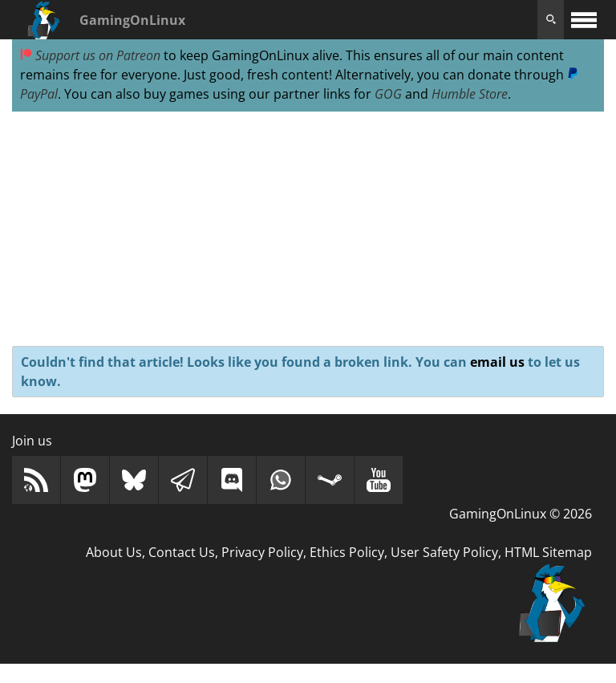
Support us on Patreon (90, 55)
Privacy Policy (262, 552)
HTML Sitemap (548, 552)
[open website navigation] (584, 20)
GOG (388, 94)
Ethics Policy (347, 552)
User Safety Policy (444, 552)
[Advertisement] (308, 230)
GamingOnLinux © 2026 (521, 514)
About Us (114, 552)
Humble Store (470, 94)
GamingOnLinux (132, 20)
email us (497, 362)
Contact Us (182, 552)
